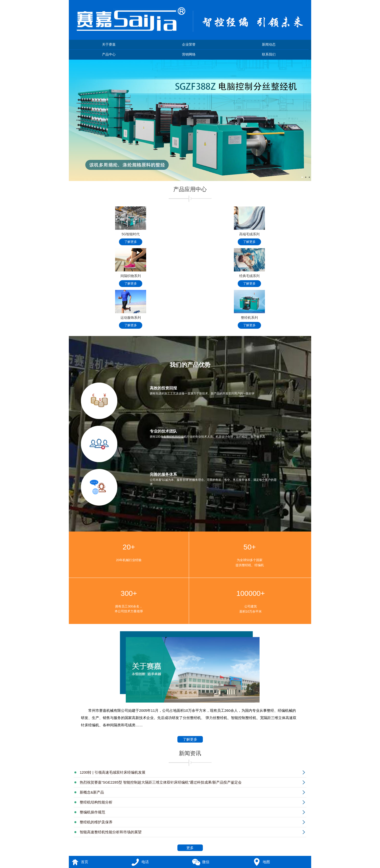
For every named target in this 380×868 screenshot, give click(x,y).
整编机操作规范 (92, 812)
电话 (145, 862)
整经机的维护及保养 (96, 822)
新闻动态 (269, 45)
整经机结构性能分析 (96, 802)
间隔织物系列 (131, 268)
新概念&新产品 (92, 792)
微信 (206, 862)
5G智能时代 (131, 226)
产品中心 (109, 54)
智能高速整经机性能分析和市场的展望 (111, 832)
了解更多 (190, 740)
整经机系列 (249, 309)
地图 (266, 862)
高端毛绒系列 (249, 226)
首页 (85, 862)
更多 (194, 848)
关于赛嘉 (109, 45)
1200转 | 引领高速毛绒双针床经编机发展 (113, 772)
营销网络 (189, 54)
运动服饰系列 (131, 309)
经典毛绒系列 (249, 268)
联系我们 (269, 54)
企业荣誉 (189, 45)
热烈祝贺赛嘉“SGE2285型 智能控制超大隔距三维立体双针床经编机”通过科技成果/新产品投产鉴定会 (161, 782)
